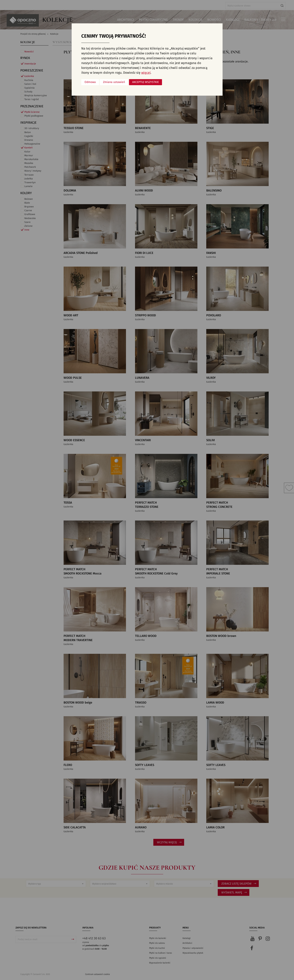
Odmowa (90, 82)
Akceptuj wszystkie (145, 82)
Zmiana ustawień (114, 82)
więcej (146, 73)
